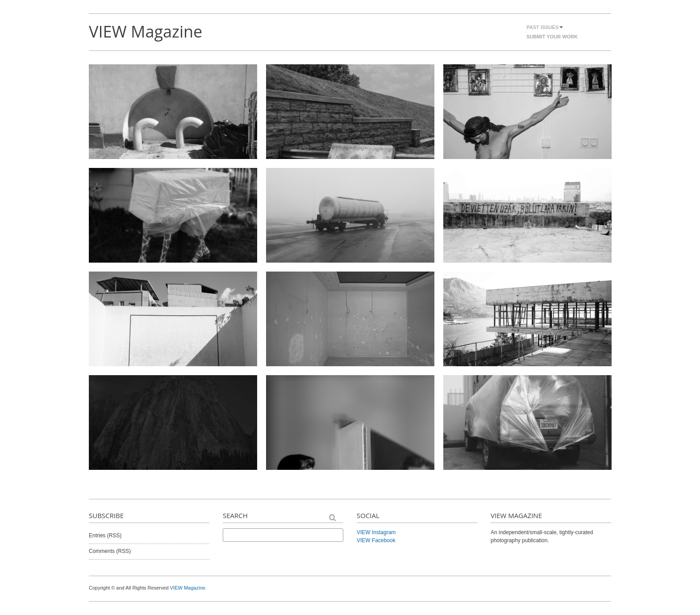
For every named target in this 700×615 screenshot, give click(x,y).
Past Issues (545, 27)
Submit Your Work (552, 37)
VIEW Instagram (376, 532)
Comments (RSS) (110, 551)
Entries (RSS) (105, 536)
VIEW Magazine (146, 31)
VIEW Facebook (376, 540)
